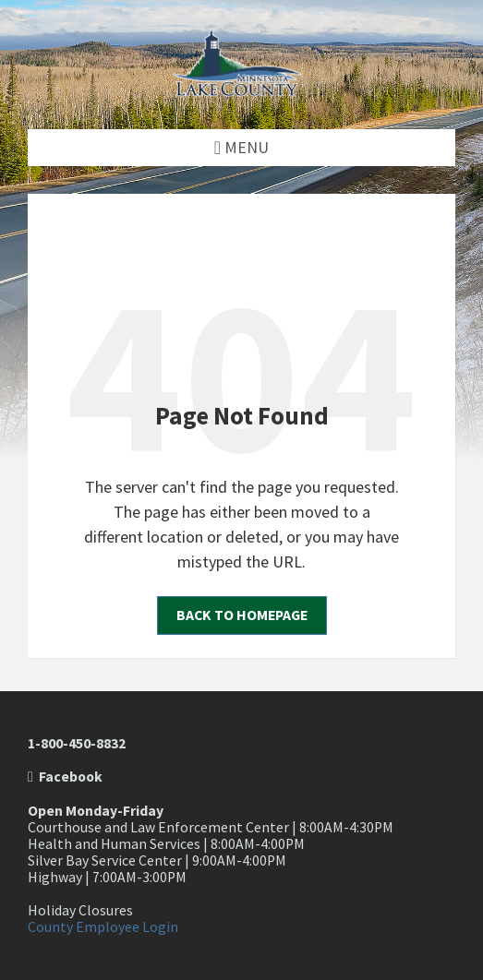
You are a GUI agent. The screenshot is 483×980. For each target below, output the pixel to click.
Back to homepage (242, 615)
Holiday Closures (80, 910)
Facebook (65, 777)
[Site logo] (242, 91)
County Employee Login (103, 927)
